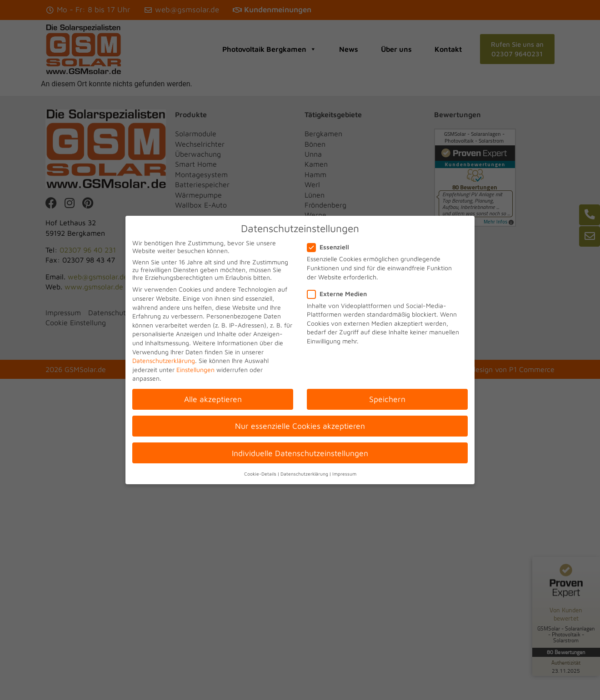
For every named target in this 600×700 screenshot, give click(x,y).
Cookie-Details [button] (260, 474)
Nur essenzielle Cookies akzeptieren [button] (300, 426)
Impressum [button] (344, 474)
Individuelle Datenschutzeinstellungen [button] (300, 453)
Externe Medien (340, 294)
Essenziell (331, 247)
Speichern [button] (387, 399)
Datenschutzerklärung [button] (304, 474)
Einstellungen (195, 370)
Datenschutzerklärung (164, 360)
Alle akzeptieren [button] (213, 399)
